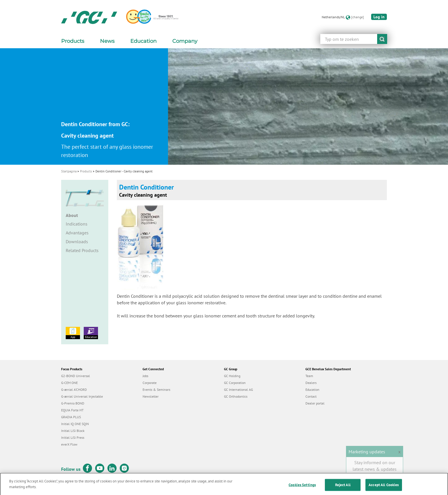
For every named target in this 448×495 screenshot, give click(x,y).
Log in (379, 17)
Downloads (77, 242)
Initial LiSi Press (73, 437)
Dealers (311, 383)
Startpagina (69, 171)
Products (86, 171)
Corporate (150, 383)
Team (309, 376)
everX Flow (69, 444)
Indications (77, 224)
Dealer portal (315, 403)
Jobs (145, 376)
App (73, 333)
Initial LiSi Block (73, 431)
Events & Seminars (156, 390)
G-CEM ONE (69, 383)
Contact (311, 396)
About (72, 215)
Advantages (77, 233)
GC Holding (232, 376)
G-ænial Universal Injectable (82, 396)
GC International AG (238, 390)
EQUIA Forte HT (72, 410)
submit (382, 39)
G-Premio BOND (73, 403)
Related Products (82, 250)
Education (91, 333)
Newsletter (151, 396)
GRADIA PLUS (71, 417)
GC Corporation (235, 383)
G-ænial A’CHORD (74, 390)
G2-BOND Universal (76, 376)
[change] (358, 17)
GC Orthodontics (236, 396)
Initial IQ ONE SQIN (75, 424)
